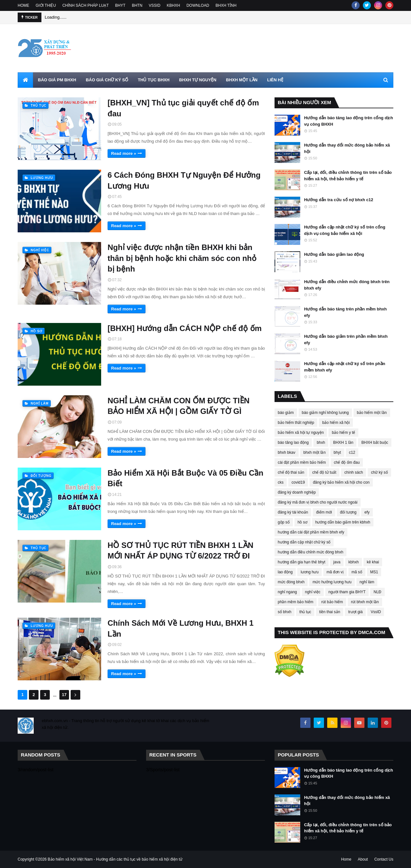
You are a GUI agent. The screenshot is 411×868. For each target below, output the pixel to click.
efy (367, 512)
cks (281, 482)
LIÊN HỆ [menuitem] (275, 80)
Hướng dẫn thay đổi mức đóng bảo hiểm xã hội (347, 148)
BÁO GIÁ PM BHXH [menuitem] (57, 80)
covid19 (298, 482)
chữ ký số (379, 472)
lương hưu (310, 572)
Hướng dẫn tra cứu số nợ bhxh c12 (339, 200)
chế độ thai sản (291, 472)
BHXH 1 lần (343, 443)
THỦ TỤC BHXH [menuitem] (154, 80)
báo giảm (286, 413)
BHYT (120, 5)
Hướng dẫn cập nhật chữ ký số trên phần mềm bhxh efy (345, 367)
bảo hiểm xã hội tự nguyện (301, 433)
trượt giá (355, 612)
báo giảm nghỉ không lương (325, 413)
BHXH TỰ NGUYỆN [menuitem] (198, 80)
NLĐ (377, 592)
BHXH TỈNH (226, 5)
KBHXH (173, 5)
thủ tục (305, 612)
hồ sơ (302, 522)
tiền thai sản (330, 612)
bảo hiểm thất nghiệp (296, 423)
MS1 (374, 572)
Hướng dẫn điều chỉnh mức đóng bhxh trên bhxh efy (347, 285)
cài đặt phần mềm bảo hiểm (302, 462)
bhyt (337, 452)
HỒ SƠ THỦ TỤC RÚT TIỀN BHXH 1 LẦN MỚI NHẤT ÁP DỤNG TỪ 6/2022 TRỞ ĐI (180, 551)
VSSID (154, 5)
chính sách (354, 472)
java (337, 562)
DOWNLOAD (198, 5)
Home (346, 859)
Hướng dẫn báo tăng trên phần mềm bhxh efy (345, 312)
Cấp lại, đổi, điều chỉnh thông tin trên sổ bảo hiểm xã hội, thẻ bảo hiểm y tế (348, 176)
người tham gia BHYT (347, 592)
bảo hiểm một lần (372, 413)
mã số (357, 572)
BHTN (137, 5)
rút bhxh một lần (365, 602)
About (363, 859)
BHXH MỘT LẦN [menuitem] (242, 80)
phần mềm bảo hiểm (296, 602)
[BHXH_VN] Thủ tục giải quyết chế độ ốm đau (183, 108)
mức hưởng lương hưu (332, 582)
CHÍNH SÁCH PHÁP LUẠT (85, 5)
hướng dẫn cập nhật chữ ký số (304, 542)
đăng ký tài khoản (293, 512)
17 (64, 695)
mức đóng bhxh (291, 582)
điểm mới (324, 512)
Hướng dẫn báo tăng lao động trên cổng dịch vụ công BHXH (349, 121)
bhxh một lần (315, 452)
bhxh (321, 443)
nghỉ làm (367, 582)
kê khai (373, 562)
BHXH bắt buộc (375, 443)
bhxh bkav (287, 452)
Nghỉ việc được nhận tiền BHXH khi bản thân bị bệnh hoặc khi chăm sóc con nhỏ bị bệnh (182, 258)
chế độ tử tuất (324, 472)
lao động (285, 572)
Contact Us (384, 859)
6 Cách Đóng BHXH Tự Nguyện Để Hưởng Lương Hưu (184, 180)
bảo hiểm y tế (343, 433)
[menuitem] (25, 80)
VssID (376, 612)
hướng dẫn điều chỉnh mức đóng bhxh (310, 552)
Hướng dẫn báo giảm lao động (334, 254)
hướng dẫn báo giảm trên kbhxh (343, 522)
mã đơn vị (335, 572)
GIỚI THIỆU (46, 5)
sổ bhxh (284, 612)
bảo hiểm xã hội (336, 423)
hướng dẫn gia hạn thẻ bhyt (302, 562)
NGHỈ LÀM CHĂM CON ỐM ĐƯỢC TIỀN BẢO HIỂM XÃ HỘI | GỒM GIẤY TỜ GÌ (179, 406)
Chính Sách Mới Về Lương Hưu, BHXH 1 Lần (181, 628)
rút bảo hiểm (332, 602)
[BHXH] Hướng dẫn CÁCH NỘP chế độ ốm (185, 328)
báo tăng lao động (293, 443)
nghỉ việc (313, 592)
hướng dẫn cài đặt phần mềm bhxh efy (311, 532)
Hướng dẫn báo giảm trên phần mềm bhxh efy (346, 340)
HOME (23, 5)
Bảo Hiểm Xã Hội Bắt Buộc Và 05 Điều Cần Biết (185, 478)
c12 (352, 452)
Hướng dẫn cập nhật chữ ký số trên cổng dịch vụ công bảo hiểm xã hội (345, 230)
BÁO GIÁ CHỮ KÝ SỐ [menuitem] (107, 80)
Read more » (124, 153)
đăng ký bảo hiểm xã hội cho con (341, 482)
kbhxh (354, 562)
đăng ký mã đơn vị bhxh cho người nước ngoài (318, 502)
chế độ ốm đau (347, 462)
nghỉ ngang (287, 592)
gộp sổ (284, 522)
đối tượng (348, 512)
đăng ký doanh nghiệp (297, 492)
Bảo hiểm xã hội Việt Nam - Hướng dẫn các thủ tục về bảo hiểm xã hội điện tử (115, 859)
